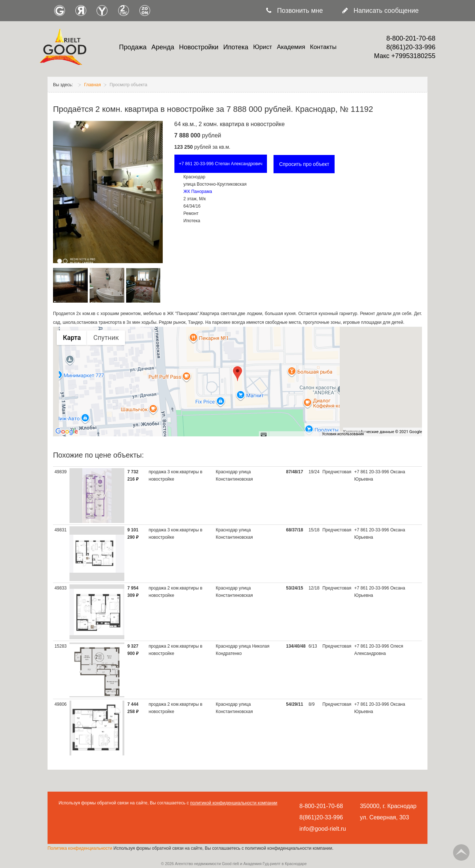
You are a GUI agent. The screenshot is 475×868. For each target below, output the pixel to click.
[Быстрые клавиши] (264, 434)
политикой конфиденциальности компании (234, 803)
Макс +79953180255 (405, 56)
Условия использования (343, 434)
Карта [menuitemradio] (72, 338)
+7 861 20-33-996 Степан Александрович (220, 164)
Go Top (461, 852)
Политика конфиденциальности (80, 848)
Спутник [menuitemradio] (106, 338)
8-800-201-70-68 (411, 38)
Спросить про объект (304, 164)
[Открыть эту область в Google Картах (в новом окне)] (67, 432)
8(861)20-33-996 (411, 47)
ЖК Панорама (198, 192)
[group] (238, 382)
